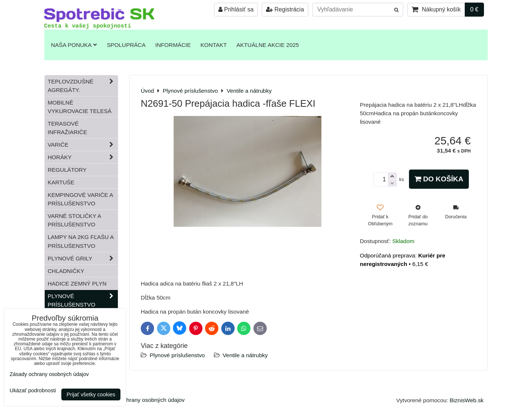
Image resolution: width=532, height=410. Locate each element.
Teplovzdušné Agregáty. (83, 86)
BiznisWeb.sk (467, 400)
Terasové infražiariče (67, 128)
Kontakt (214, 45)
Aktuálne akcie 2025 (268, 45)
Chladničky (66, 271)
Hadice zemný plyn (77, 283)
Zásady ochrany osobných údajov (142, 400)
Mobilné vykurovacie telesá (80, 107)
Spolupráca (126, 45)
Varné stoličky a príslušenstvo (74, 220)
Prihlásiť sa (236, 9)
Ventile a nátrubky (245, 355)
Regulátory (67, 170)
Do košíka (439, 179)
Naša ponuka (74, 45)
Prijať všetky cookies (91, 394)
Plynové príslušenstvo (177, 355)
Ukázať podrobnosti (33, 391)
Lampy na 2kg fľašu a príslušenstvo (81, 241)
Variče (83, 145)
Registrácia (285, 9)
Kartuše (61, 182)
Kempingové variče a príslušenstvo (80, 199)
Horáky (83, 157)
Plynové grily (83, 258)
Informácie (173, 45)
